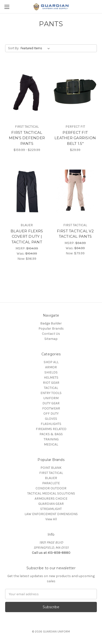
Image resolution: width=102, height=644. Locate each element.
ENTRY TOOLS (51, 393)
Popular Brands (51, 328)
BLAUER (51, 478)
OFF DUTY (51, 414)
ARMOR (51, 367)
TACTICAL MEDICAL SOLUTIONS (51, 493)
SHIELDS (51, 372)
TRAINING (51, 439)
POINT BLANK (51, 468)
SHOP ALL (51, 362)
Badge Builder (51, 323)
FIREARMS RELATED (51, 429)
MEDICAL (51, 444)
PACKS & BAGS (51, 434)
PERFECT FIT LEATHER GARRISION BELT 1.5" (75, 138)
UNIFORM (51, 398)
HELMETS (51, 378)
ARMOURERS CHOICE (51, 499)
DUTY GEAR (51, 403)
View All (51, 519)
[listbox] (36, 48)
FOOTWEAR (51, 408)
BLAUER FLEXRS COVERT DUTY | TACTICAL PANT (27, 236)
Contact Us (51, 334)
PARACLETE (51, 483)
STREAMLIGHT (51, 509)
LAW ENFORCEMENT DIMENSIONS (51, 514)
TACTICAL (51, 388)
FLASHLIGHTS (51, 424)
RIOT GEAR (51, 383)
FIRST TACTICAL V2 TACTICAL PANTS (75, 234)
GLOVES (51, 419)
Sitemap (51, 339)
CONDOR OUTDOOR (51, 488)
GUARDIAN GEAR (51, 504)
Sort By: (14, 48)
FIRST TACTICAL (51, 473)
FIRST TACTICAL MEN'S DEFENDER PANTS (27, 138)
